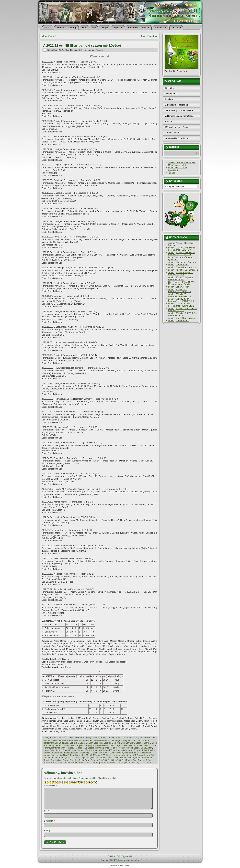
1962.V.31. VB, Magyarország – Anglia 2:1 (181, 283)
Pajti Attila (85, 758)
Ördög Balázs (143, 755)
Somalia (73, 760)
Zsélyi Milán (145, 763)
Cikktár (169, 122)
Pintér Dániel (113, 758)
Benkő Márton (100, 740)
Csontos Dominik (112, 743)
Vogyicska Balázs (130, 763)
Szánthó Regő (97, 760)
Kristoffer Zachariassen (187, 270)
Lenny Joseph (182, 265)
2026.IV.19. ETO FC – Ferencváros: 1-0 (183, 310)
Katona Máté (91, 750)
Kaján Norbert (78, 750)
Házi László (88, 748)
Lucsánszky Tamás (100, 753)
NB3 (103, 755)
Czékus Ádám (142, 743)
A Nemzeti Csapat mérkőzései (180, 116)
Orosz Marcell (73, 758)
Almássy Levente (91, 737)
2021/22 (78, 737)
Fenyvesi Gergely (84, 745)
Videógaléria (171, 94)
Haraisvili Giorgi (74, 748)
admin (171, 248)
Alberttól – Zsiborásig (66, 27)
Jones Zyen (49, 750)
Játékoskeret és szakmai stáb (182, 162)
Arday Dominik (107, 737)
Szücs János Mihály (60, 763)
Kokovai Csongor (124, 750)
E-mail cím (50, 821)
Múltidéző (176, 27)
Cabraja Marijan (77, 743)
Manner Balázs (131, 753)
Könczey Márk (140, 750)
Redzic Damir (50, 760)
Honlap (47, 831)
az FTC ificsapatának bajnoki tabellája (133, 737)
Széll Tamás (139, 760)
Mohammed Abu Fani (186, 262)
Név (47, 811)
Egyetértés (127, 856)
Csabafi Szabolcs (94, 743)
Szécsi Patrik (125, 760)
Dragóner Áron (56, 745)
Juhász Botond (63, 750)
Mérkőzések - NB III (178, 168)
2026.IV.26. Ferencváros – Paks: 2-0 (180, 290)
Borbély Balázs (51, 743)
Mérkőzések (160, 27)
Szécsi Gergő (112, 760)
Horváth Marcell (125, 748)
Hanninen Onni (58, 748)
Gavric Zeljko (115, 745)
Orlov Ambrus (59, 758)
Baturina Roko (86, 740)
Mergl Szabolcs (78, 755)
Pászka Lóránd (98, 758)
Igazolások (173, 170)
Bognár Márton (130, 740)
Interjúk (104, 27)
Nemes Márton (113, 755)
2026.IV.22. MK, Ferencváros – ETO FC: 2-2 (181, 300)
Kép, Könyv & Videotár (139, 27)
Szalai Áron (84, 760)
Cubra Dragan (128, 743)
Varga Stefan (102, 763)
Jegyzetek (118, 27)
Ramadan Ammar (144, 758)
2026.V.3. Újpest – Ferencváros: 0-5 (181, 274)
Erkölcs (111, 856)
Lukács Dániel (116, 753)
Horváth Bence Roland (106, 748)
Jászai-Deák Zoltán (143, 748)
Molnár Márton (93, 755)
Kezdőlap (170, 88)
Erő (118, 856)
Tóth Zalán (90, 763)
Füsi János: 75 (50, 36)
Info (94, 27)
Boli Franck (144, 740)
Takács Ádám (77, 763)
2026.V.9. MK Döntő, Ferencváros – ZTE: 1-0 (182, 249)
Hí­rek (84, 27)
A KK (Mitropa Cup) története (179, 110)
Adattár (48, 27)
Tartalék (57, 737)
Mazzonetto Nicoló (60, 755)
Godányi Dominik (143, 745)
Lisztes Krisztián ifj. (80, 753)
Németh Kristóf (129, 755)
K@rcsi (99, 50)
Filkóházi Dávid (100, 745)
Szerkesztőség (172, 133)
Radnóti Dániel (127, 758)
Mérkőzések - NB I (177, 165)
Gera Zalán (128, 745)
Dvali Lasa (69, 745)
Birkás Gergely (115, 740)
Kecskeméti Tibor (107, 750)
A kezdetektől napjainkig (177, 105)
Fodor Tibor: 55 (149, 36)
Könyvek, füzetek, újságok (178, 127)
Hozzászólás (50, 786)
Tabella (172, 173)
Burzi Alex (64, 743)
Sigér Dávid (63, 760)
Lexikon (169, 99)
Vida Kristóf (115, 763)
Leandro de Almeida (61, 753)
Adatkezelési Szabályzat (177, 138)
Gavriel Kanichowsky (186, 267)
